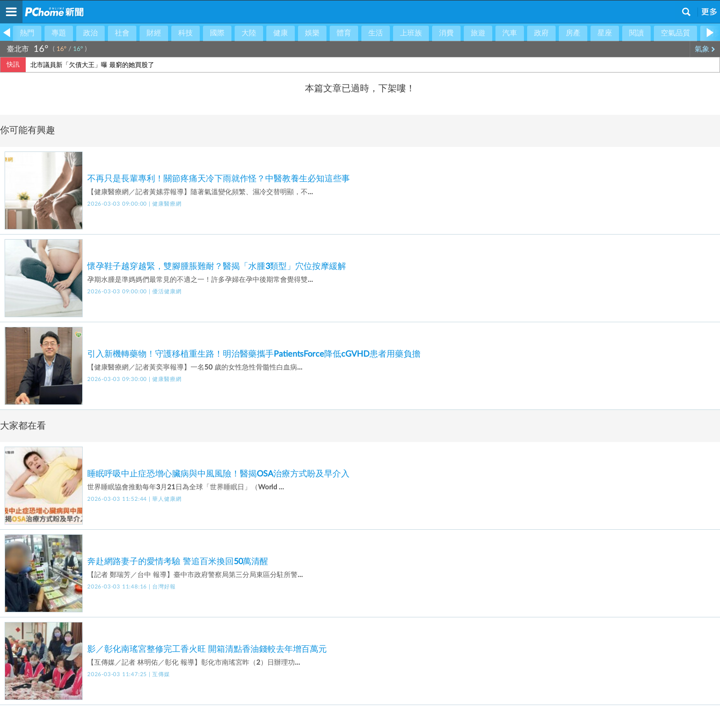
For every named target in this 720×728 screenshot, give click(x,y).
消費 (446, 33)
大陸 (249, 33)
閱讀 (636, 33)
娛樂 (312, 33)
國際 (217, 33)
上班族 (411, 33)
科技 (186, 33)
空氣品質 (675, 33)
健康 (281, 33)
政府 (541, 33)
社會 (122, 33)
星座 (605, 33)
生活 (376, 33)
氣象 (705, 49)
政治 (90, 33)
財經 (154, 33)
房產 (573, 33)
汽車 (510, 33)
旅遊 (478, 33)
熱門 (27, 33)
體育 (344, 33)
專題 (59, 33)
